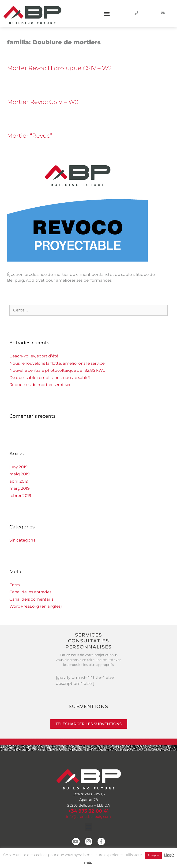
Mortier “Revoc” (30, 136)
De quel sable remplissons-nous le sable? (50, 378)
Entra (15, 585)
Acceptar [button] (153, 855)
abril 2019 (19, 481)
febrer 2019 (20, 496)
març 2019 (19, 488)
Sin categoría (23, 540)
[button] (107, 14)
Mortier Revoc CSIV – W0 (43, 102)
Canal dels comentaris (31, 599)
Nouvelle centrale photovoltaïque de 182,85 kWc (57, 370)
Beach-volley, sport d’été (34, 356)
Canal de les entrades (30, 592)
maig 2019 (19, 474)
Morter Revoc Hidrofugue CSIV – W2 (59, 68)
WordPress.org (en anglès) (36, 606)
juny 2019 (18, 467)
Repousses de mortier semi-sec (40, 385)
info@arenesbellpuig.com (88, 817)
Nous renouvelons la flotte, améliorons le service (57, 363)
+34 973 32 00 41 (88, 811)
